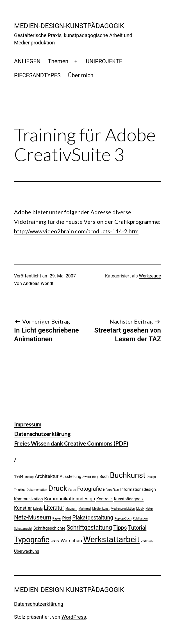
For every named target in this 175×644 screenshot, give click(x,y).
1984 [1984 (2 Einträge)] (19, 476)
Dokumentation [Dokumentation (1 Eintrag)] (37, 490)
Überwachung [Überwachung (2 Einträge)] (27, 551)
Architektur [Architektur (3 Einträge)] (47, 476)
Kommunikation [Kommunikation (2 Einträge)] (29, 499)
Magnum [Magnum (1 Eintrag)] (71, 509)
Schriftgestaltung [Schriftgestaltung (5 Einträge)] (89, 527)
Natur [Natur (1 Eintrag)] (149, 509)
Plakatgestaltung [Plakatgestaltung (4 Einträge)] (93, 518)
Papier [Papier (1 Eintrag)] (57, 518)
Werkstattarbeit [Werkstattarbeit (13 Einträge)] (112, 539)
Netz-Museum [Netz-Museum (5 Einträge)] (33, 517)
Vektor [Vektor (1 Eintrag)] (55, 541)
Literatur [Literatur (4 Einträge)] (54, 508)
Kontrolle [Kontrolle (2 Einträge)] (104, 499)
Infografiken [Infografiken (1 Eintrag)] (111, 490)
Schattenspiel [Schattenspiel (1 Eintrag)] (23, 529)
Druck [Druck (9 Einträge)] (58, 488)
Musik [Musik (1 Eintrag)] (140, 509)
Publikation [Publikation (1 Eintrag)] (140, 518)
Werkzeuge (150, 276)
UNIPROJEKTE (104, 61)
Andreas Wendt (38, 283)
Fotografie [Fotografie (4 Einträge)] (90, 489)
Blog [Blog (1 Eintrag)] (95, 477)
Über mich (81, 75)
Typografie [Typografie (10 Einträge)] (32, 540)
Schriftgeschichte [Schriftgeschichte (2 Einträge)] (49, 528)
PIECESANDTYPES (37, 75)
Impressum (28, 424)
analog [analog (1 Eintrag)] (29, 477)
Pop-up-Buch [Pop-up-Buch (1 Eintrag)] (123, 518)
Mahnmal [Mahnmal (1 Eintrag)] (85, 509)
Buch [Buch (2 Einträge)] (104, 476)
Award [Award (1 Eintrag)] (87, 477)
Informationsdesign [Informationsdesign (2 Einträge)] (138, 489)
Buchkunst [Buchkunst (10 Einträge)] (128, 475)
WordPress (74, 617)
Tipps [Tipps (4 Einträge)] (120, 528)
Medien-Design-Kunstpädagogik (69, 26)
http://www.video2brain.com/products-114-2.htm (76, 231)
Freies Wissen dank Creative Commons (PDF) (71, 443)
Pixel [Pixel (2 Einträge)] (67, 518)
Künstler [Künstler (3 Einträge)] (23, 508)
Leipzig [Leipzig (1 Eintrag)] (38, 509)
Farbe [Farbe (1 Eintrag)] (72, 490)
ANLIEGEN (27, 61)
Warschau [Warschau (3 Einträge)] (71, 541)
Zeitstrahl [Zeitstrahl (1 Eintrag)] (147, 541)
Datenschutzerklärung (42, 434)
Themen (58, 61)
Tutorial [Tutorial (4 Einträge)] (137, 528)
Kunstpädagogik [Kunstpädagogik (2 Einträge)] (129, 499)
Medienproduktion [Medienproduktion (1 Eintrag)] (123, 509)
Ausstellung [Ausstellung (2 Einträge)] (71, 476)
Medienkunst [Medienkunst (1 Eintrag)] (101, 509)
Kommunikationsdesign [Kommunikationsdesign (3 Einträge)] (70, 499)
